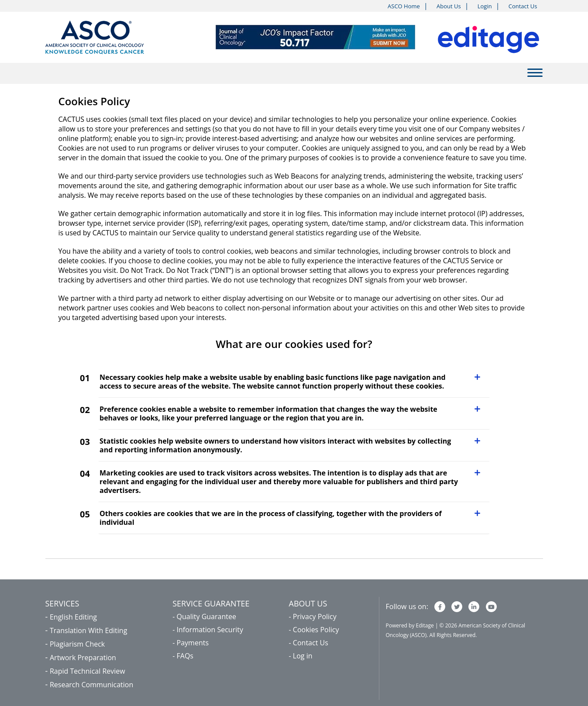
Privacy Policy (315, 616)
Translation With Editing (88, 630)
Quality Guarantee (206, 616)
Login (485, 6)
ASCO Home (404, 6)
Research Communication (91, 685)
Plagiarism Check (77, 644)
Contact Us (523, 6)
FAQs (185, 656)
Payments (193, 643)
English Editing (73, 617)
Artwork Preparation (83, 658)
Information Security (210, 630)
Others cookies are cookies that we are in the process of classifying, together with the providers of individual (271, 518)
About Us (449, 6)
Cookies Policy (316, 630)
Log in (303, 656)
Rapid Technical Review (88, 671)
